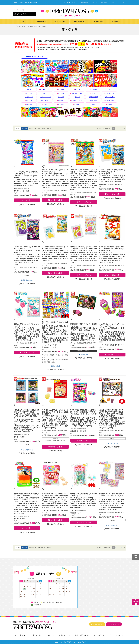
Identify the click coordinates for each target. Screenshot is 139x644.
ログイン (95, 2)
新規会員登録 (84, 2)
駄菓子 (36, 26)
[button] (124, 128)
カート (124, 2)
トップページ (17, 26)
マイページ (104, 2)
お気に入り (115, 2)
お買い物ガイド (79, 21)
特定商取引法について (88, 635)
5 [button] (122, 128)
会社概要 (62, 635)
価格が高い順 (42, 128)
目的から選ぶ (41, 21)
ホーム (22, 21)
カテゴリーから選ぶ (60, 21)
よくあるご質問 (98, 21)
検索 (34, 10)
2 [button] (116, 128)
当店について (52, 635)
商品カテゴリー (27, 635)
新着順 (49, 128)
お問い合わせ (117, 21)
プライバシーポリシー (117, 635)
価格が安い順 (33, 128)
